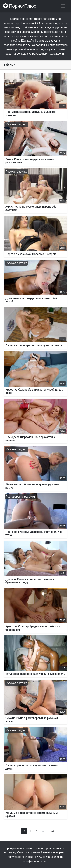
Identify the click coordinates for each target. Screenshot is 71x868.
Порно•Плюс (20, 6)
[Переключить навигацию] (63, 6)
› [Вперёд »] (59, 831)
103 (51, 831)
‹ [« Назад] (12, 831)
